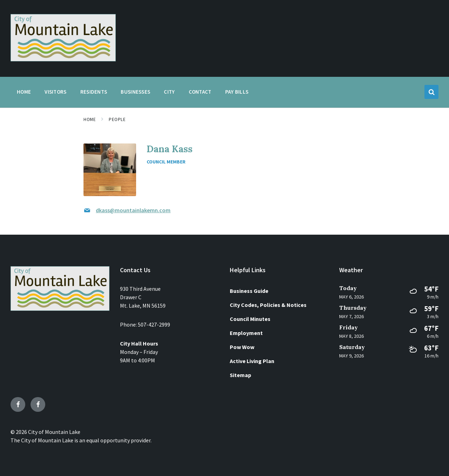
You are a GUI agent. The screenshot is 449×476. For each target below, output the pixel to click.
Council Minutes (250, 319)
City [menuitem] (169, 92)
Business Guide (249, 291)
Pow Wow (242, 347)
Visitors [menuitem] (55, 92)
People (117, 119)
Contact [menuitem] (200, 92)
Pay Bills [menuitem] (237, 92)
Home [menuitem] (24, 92)
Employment (246, 333)
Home (90, 119)
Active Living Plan (252, 361)
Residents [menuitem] (94, 92)
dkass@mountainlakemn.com (133, 210)
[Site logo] (63, 59)
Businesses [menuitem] (135, 92)
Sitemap (240, 375)
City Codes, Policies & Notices (268, 305)
